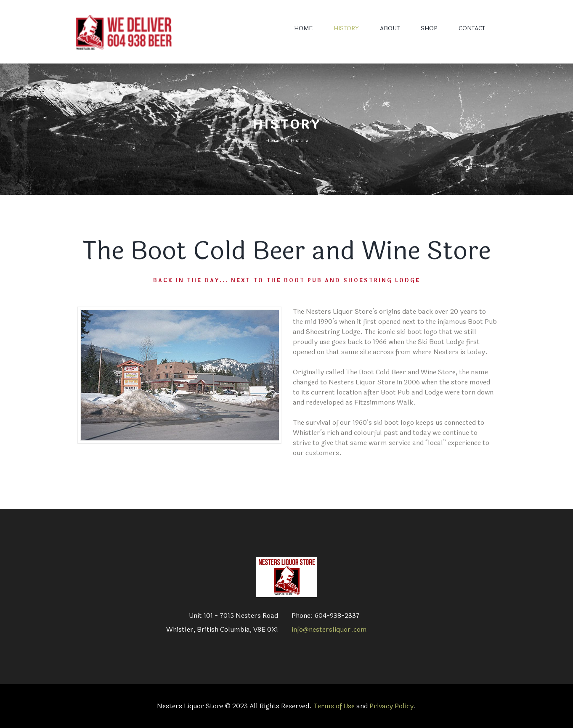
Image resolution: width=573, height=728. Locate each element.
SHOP (429, 29)
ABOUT (390, 29)
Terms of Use (334, 706)
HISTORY (346, 29)
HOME (303, 29)
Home (272, 140)
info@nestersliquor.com (329, 629)
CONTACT (472, 29)
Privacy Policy (391, 706)
